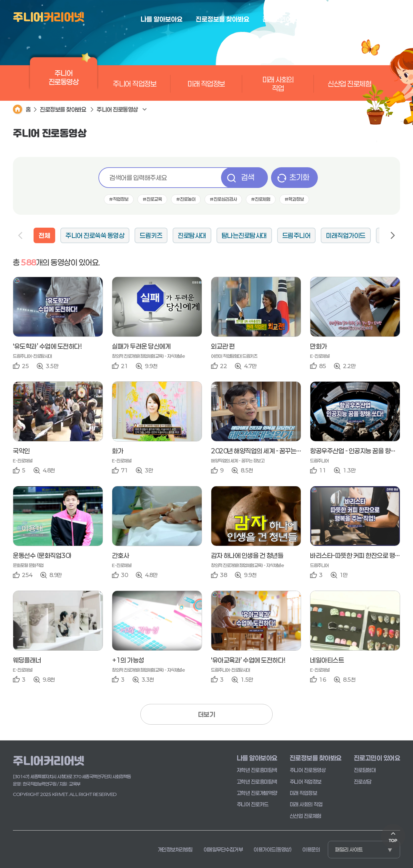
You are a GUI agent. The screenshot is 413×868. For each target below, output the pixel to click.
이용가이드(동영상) (272, 849)
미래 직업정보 (206, 84)
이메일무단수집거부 (223, 849)
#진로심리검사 (223, 199)
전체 (44, 235)
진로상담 (363, 782)
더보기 (207, 714)
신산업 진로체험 (349, 84)
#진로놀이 (186, 199)
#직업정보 (119, 199)
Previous (21, 235)
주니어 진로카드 (253, 804)
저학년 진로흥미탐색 (257, 770)
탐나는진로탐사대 (244, 235)
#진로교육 (152, 199)
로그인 (394, 19)
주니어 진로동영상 (64, 80)
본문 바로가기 (0, 0)
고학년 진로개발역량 (257, 793)
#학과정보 (294, 199)
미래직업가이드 (346, 235)
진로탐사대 (192, 235)
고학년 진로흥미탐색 (257, 782)
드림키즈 (151, 235)
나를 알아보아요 (257, 758)
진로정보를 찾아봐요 (63, 109)
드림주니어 (297, 235)
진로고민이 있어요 (377, 758)
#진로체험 (261, 199)
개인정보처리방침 (175, 849)
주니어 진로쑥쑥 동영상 (95, 235)
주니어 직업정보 (135, 84)
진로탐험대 (365, 770)
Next (392, 235)
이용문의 (311, 849)
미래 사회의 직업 (278, 84)
